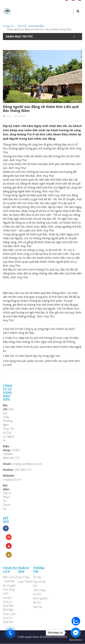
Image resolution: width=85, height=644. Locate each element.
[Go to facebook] (76, 632)
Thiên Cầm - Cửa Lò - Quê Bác (10, 618)
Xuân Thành (25, 582)
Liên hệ (38, 607)
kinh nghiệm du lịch (41, 600)
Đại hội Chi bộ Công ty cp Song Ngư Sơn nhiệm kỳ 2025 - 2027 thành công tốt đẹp (40, 331)
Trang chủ (8, 26)
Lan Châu (24, 577)
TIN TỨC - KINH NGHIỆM (31, 26)
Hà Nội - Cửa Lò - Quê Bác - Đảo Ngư (9, 604)
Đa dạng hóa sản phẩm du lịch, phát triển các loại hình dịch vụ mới (41, 363)
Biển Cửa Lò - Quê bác (10, 579)
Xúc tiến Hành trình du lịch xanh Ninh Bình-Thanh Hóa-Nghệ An (42, 349)
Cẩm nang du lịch (39, 592)
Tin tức (37, 577)
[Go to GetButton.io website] (76, 640)
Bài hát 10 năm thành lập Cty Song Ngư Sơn (32, 356)
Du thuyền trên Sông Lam (9, 589)
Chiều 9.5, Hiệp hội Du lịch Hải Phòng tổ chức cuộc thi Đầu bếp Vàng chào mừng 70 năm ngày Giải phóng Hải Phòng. (41, 340)
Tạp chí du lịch (39, 584)
